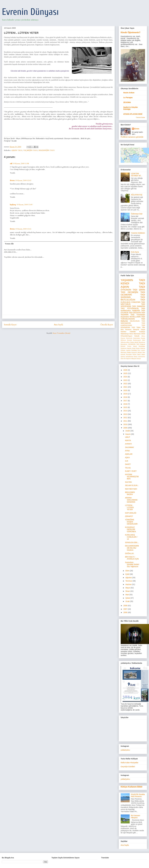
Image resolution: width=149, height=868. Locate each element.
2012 (126, 418)
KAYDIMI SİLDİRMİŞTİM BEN (132, 477)
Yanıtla (12, 173)
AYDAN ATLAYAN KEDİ (133, 114)
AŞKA (127, 458)
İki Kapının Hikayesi (130, 359)
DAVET (128, 464)
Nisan (128, 591)
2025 (126, 373)
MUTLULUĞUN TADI (133, 300)
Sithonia (123, 342)
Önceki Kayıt (107, 325)
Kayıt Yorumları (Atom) (61, 333)
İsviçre (139, 359)
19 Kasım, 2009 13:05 (24, 205)
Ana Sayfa (58, 325)
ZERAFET (129, 516)
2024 (126, 377)
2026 (126, 370)
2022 (126, 384)
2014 (126, 411)
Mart (127, 595)
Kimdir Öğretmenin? (130, 32)
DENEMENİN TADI (128, 327)
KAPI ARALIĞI (131, 513)
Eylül (128, 574)
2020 (126, 390)
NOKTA (128, 440)
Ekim (128, 571)
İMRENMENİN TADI (133, 323)
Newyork (136, 330)
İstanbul (123, 332)
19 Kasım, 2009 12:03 (23, 180)
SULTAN (128, 482)
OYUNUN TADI (127, 313)
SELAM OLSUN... (132, 485)
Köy (139, 350)
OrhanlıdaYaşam (127, 336)
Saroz (136, 357)
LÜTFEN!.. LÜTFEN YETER (129, 507)
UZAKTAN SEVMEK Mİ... (137, 175)
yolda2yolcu (125, 750)
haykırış (13, 205)
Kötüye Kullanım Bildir (132, 787)
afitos (128, 342)
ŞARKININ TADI (133, 297)
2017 (126, 401)
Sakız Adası (141, 354)
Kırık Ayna (135, 252)
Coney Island (132, 346)
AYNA (127, 451)
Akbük (136, 342)
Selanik (137, 336)
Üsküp (132, 342)
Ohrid (143, 334)
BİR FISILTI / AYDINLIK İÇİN (132, 558)
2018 (126, 397)
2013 (126, 414)
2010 (126, 424)
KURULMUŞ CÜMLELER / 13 (131, 537)
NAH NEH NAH (131, 489)
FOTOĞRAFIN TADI (136, 308)
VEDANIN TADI (128, 315)
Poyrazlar (129, 354)
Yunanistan (141, 315)
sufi (11, 164)
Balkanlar (124, 321)
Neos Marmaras (135, 334)
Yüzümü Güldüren (138, 233)
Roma (134, 354)
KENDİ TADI (133, 283)
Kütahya (142, 332)
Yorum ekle (9, 244)
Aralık (128, 431)
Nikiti (144, 340)
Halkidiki (133, 332)
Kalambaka (136, 338)
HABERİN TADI (139, 310)
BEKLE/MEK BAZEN (130, 493)
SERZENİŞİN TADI (47, 150)
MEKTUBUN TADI (133, 304)
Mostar (140, 352)
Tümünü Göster (140, 117)
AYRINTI (128, 444)
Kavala (143, 338)
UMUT (128, 437)
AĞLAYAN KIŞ (137, 195)
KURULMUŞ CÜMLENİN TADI (133, 302)
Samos (123, 357)
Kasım (128, 434)
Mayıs (128, 588)
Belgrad (143, 344)
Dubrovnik (129, 338)
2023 (126, 380)
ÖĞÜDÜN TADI (139, 313)
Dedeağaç (142, 346)
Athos (143, 336)
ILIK (127, 461)
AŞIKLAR (129, 454)
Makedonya (125, 334)
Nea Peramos (126, 330)
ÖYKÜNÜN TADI (129, 290)
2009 (126, 428)
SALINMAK (129, 447)
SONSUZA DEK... (132, 542)
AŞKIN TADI (17, 150)
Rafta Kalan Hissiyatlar (130, 763)
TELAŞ (128, 468)
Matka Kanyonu (132, 352)
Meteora (123, 340)
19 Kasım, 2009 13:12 (23, 229)
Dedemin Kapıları (126, 348)
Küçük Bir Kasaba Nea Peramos (138, 795)
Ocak (128, 601)
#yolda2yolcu (126, 310)
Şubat (128, 598)
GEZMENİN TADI (133, 295)
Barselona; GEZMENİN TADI (130, 344)
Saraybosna (129, 357)
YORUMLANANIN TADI (133, 319)
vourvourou (142, 357)
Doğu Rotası (136, 348)
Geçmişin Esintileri (128, 767)
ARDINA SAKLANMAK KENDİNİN (131, 500)
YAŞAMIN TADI (133, 280)
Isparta (128, 350)
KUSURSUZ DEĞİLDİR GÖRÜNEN (130, 529)
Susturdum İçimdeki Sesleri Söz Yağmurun (132, 564)
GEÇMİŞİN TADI (30, 150)
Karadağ (134, 350)
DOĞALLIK (129, 553)
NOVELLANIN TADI (137, 317)
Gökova (143, 348)
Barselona (142, 342)
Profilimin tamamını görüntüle (132, 137)
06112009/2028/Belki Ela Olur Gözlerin (132, 548)
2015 (126, 407)
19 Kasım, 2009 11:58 (21, 164)
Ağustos (129, 578)
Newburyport (137, 340)
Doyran (123, 338)
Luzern (143, 350)
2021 (126, 387)
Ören (122, 359)
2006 (126, 612)
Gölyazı (123, 350)
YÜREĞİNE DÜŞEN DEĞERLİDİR (131, 522)
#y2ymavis (125, 317)
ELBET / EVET (131, 471)
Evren (12, 180)
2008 (126, 606)
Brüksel (123, 346)
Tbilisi (138, 327)
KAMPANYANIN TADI (133, 325)
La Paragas (128, 97)
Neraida (129, 340)
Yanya (143, 330)
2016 (126, 404)
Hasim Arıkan (129, 93)
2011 (126, 421)
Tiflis (143, 327)
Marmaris (124, 352)
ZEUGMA (127, 102)
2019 (126, 394)
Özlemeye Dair (137, 214)
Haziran (129, 584)
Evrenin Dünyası (30, 12)
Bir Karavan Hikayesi (136, 817)
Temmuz (129, 581)
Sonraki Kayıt (10, 325)
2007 (126, 609)
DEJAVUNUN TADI (138, 321)
